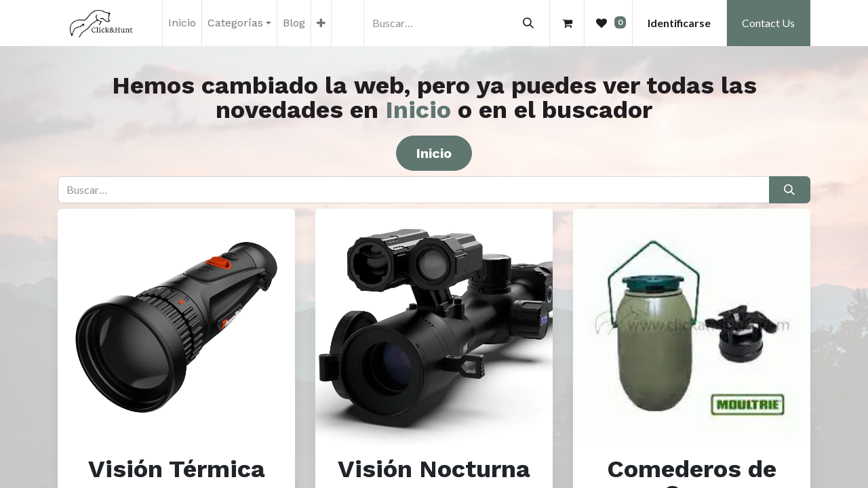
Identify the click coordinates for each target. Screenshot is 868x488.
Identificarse (679, 23)
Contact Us (768, 23)
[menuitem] (182, 23)
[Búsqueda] (529, 23)
